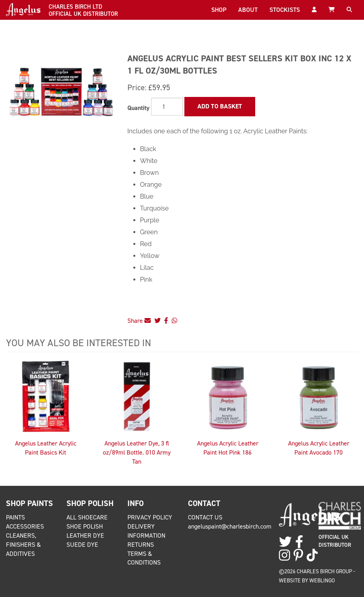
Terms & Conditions (144, 558)
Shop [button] (219, 10)
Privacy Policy (150, 517)
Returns (141, 545)
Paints (15, 517)
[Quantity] (167, 107)
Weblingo (322, 580)
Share (139, 321)
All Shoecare (87, 517)
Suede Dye (82, 545)
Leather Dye (85, 535)
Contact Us (205, 517)
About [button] (248, 10)
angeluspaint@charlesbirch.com (230, 526)
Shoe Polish (85, 526)
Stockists (285, 10)
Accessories (25, 526)
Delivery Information (146, 531)
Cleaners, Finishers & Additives (23, 545)
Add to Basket (220, 106)
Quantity (138, 108)
